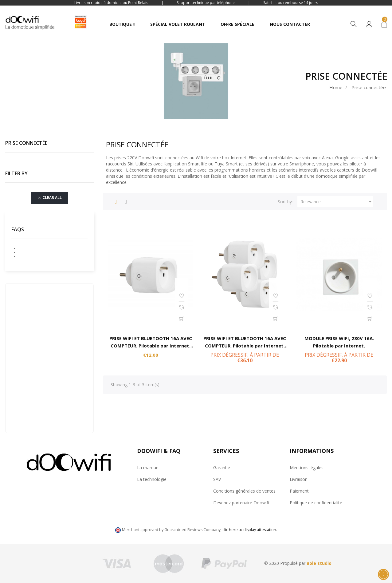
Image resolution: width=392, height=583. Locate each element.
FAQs (18, 229)
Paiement (299, 491)
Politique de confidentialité (316, 503)
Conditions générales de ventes (244, 491)
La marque (148, 468)
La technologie (152, 479)
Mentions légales (307, 468)
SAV (217, 479)
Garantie (222, 468)
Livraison (299, 479)
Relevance (337, 202)
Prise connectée (26, 143)
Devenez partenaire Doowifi (241, 503)
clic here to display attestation (249, 530)
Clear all (50, 198)
